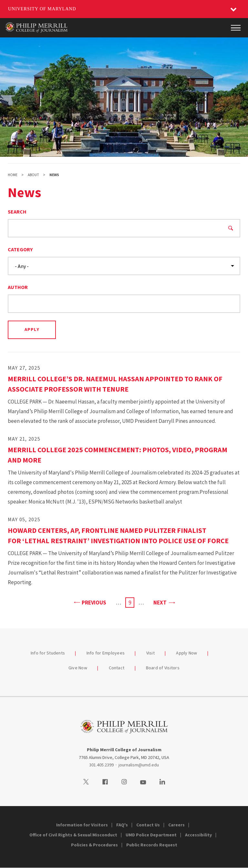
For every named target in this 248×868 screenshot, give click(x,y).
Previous (90, 602)
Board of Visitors (163, 668)
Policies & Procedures (94, 845)
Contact (117, 668)
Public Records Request (152, 845)
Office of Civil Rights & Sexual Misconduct (73, 835)
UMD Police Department (151, 835)
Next (164, 602)
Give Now (78, 668)
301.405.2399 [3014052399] (101, 765)
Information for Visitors (82, 825)
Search (17, 212)
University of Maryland (42, 9)
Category (20, 249)
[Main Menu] (236, 28)
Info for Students (48, 653)
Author (18, 287)
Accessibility (198, 835)
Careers (176, 825)
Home (13, 175)
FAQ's (122, 825)
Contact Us (148, 825)
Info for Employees (106, 653)
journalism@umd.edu (139, 765)
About (33, 175)
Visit (150, 653)
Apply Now (186, 653)
